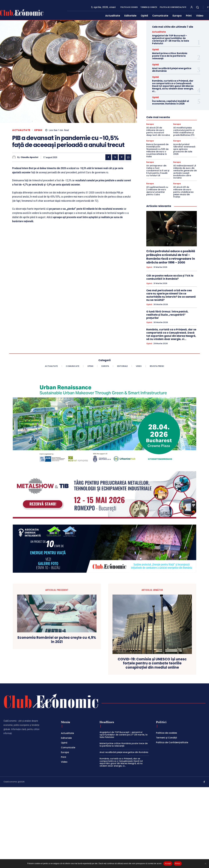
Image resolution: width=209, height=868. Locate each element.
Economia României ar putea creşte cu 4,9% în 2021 (57, 640)
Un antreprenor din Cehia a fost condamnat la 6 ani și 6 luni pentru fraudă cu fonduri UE (158, 170)
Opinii (38, 130)
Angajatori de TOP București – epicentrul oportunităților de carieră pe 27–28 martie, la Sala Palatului (171, 39)
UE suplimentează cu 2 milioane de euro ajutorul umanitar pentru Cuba (157, 191)
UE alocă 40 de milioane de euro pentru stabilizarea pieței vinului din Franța (183, 192)
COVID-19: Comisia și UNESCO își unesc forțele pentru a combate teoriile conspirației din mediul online (152, 663)
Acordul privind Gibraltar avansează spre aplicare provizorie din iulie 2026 (184, 149)
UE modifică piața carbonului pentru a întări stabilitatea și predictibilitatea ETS (184, 131)
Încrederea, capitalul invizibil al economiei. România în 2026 (171, 102)
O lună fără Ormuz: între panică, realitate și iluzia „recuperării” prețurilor (167, 315)
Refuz (178, 863)
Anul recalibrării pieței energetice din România (172, 70)
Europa (150, 124)
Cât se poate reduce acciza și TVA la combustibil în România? (170, 277)
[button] (197, 7)
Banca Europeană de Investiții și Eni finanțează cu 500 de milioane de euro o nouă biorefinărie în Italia (157, 150)
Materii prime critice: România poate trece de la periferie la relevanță (170, 56)
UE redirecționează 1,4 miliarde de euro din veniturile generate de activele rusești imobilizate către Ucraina (185, 172)
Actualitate (21, 130)
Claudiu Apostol (29, 157)
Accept (168, 863)
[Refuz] (205, 864)
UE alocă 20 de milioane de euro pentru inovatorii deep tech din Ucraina (158, 131)
